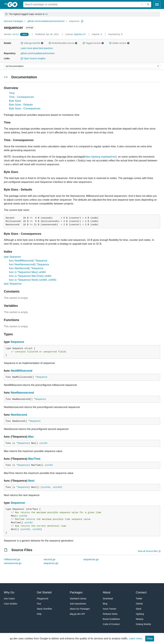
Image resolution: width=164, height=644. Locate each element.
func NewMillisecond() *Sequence (28, 261)
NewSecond (19, 415)
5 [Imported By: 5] (115, 34)
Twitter (139, 599)
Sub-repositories (78, 604)
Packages (76, 592)
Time (12, 93)
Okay (150, 638)
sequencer (74, 21)
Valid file (32, 43)
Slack (139, 609)
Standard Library (78, 599)
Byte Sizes (15, 101)
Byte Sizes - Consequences (25, 108)
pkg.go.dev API (77, 614)
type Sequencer (13, 284)
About (107, 592)
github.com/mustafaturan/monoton (38, 53)
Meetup (140, 619)
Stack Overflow (44, 609)
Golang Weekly (143, 624)
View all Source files (148, 551)
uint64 (43, 443)
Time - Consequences (21, 97)
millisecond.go (12, 559)
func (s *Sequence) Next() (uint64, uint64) (33, 280)
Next (31, 481)
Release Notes (110, 614)
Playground (43, 599)
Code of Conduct (111, 624)
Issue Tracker (110, 609)
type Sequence (12, 257)
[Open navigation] (157, 4)
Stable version (119, 43)
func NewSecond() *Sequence (26, 268)
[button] (22, 43)
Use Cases (9, 599)
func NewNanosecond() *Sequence (29, 264)
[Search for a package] (84, 4)
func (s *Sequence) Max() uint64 (27, 272)
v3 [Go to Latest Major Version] (46, 14)
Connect (141, 592)
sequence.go (51, 563)
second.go (49, 559)
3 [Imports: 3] (97, 34)
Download (108, 599)
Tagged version (93, 43)
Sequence (17, 342)
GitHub (139, 604)
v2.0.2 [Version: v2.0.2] (12, 34)
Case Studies (10, 604)
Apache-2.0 (80, 34)
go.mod (33, 43)
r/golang (140, 614)
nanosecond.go (13, 563)
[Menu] (82, 66)
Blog (105, 604)
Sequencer (18, 503)
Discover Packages (13, 21)
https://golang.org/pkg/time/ (100, 157)
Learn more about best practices (37, 48)
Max (31, 437)
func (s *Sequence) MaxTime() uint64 (30, 276)
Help (39, 614)
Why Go (9, 592)
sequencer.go (91, 559)
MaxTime (34, 459)
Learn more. (136, 638)
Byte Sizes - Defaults (21, 105)
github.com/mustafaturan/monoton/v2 (46, 21)
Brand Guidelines (111, 619)
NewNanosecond (22, 393)
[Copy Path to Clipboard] (82, 21)
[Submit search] (148, 4)
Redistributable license (63, 43)
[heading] (14, 4)
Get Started (44, 592)
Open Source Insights (33, 58)
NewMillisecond (22, 371)
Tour (39, 604)
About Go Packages (80, 609)
